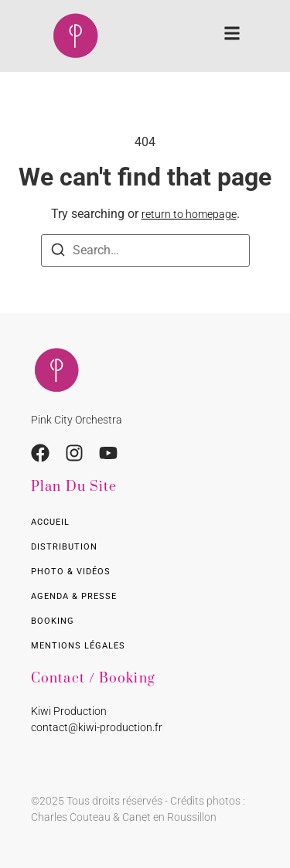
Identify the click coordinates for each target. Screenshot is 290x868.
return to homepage (189, 214)
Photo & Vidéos (71, 572)
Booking (53, 621)
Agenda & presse (74, 596)
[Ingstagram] (74, 453)
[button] (232, 36)
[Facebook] (40, 453)
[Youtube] (108, 453)
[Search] (58, 252)
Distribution (64, 547)
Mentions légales (78, 646)
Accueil (50, 522)
